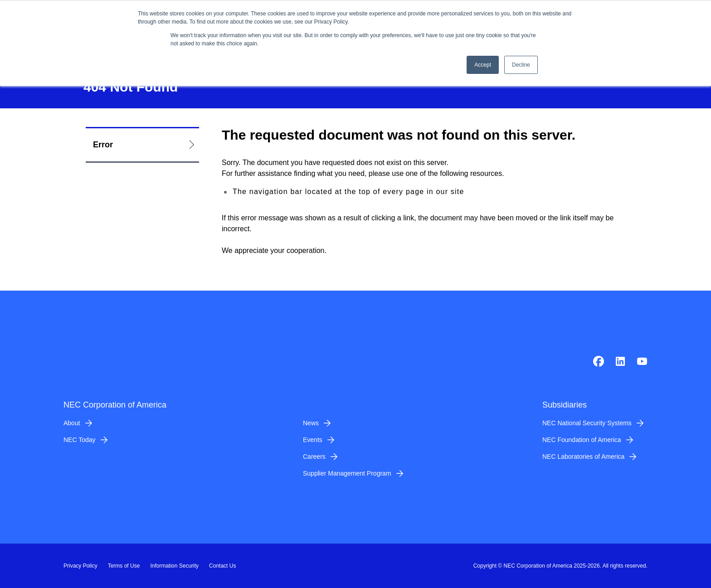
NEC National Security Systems (587, 423)
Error (103, 145)
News (311, 423)
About (72, 423)
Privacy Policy (80, 566)
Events (313, 440)
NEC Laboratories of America (583, 457)
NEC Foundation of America (582, 440)
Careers (314, 457)
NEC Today (80, 440)
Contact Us (222, 566)
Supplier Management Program (347, 473)
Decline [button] (521, 65)
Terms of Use (124, 566)
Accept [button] (483, 65)
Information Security (174, 566)
